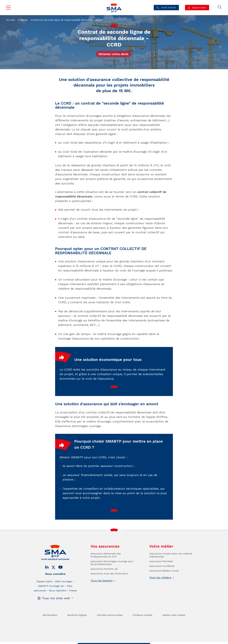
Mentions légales (77, 623)
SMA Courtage (63, 590)
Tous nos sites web (56, 606)
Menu (8, 8)
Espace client (199, 8)
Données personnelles (110, 623)
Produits (23, 20)
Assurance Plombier (161, 569)
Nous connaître (55, 582)
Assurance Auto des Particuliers (109, 582)
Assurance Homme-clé (104, 577)
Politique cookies (143, 623)
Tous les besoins (102, 589)
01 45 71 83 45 (168, 8)
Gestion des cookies (174, 623)
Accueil (10, 20)
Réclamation (50, 623)
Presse (73, 599)
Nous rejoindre (58, 599)
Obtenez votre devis (113, 54)
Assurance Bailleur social (164, 579)
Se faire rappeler (137, 641)
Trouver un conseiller (113, 641)
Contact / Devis (90, 641)
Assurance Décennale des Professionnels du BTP (106, 563)
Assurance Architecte (162, 574)
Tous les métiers (160, 586)
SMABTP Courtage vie (51, 594)
